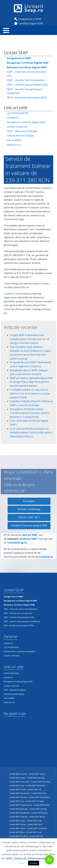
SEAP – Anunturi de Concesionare (26, 80)
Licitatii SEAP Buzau (39, 813)
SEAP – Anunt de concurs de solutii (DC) (26, 74)
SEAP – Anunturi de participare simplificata (24, 91)
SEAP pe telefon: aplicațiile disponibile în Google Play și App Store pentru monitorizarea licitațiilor (31, 382)
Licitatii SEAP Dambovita (20, 813)
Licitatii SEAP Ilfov (39, 793)
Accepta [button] (34, 863)
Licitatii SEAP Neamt (18, 789)
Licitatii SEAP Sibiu (35, 824)
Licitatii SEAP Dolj (34, 821)
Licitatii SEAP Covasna (35, 801)
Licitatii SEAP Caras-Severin (21, 805)
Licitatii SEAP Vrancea (18, 774)
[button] (49, 860)
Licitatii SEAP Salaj (17, 786)
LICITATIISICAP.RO (17, 113)
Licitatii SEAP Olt (34, 789)
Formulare (29, 501)
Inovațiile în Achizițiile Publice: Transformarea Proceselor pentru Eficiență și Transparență (29, 413)
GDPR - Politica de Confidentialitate (26, 858)
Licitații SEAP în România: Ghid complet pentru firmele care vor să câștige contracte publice (29, 339)
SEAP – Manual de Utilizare (22, 131)
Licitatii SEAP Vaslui (17, 778)
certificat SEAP (28, 541)
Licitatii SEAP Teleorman (19, 782)
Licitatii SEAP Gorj (17, 801)
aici (28, 287)
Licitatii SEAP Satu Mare (41, 782)
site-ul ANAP (14, 140)
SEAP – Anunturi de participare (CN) (27, 85)
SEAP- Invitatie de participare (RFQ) (27, 98)
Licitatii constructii (17, 127)
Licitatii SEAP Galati (17, 828)
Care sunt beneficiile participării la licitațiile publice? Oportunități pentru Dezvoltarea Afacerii (31, 432)
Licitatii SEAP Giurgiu (38, 809)
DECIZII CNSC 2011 (29, 517)
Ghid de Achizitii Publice (20, 136)
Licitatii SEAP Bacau (37, 817)
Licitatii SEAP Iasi (36, 836)
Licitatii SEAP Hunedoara (39, 797)
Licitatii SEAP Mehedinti (35, 786)
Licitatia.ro (13, 118)
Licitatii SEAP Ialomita (18, 797)
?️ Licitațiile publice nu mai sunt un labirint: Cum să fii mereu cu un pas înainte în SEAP (30, 394)
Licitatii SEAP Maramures (20, 793)
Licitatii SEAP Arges (17, 821)
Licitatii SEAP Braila (42, 805)
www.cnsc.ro (14, 145)
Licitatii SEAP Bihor (17, 832)
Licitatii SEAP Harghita (18, 836)
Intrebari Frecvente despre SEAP (29, 525)
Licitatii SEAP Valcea (18, 824)
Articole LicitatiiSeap (29, 509)
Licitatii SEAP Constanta (37, 828)
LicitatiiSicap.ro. (17, 545)
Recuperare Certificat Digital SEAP (26, 122)
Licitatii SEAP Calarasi (18, 817)
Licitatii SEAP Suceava (36, 778)
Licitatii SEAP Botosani (19, 809)
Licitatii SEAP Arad (34, 832)
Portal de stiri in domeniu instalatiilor (20, 651)
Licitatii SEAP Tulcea (37, 774)
